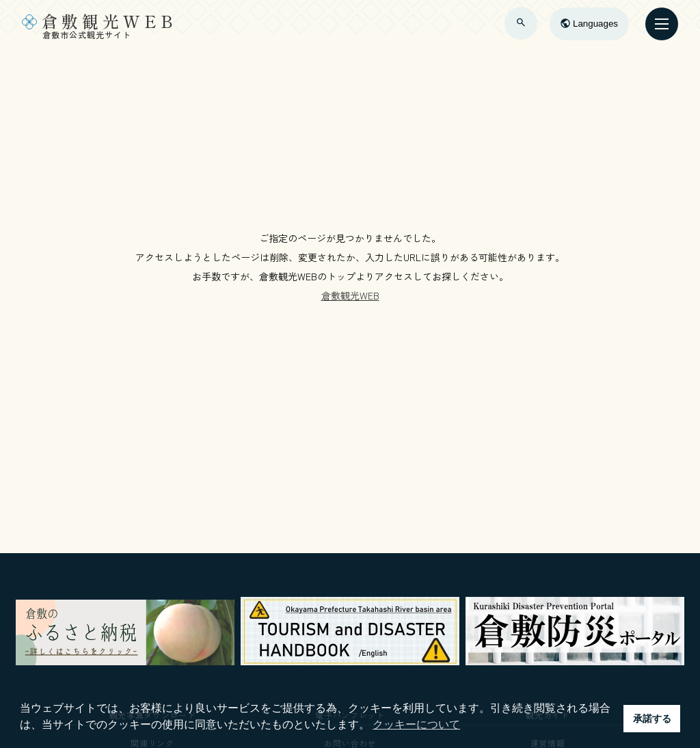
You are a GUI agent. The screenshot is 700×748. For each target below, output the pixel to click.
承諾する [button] (652, 719)
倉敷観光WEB (350, 295)
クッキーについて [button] (416, 724)
